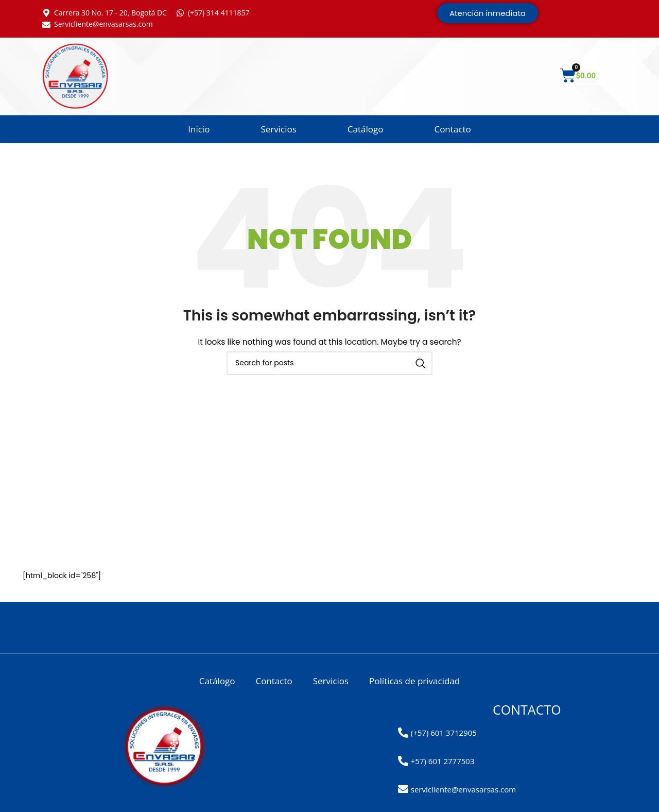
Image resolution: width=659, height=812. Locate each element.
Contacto (452, 129)
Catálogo (366, 129)
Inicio (199, 129)
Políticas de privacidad (414, 681)
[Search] (329, 363)
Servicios (278, 129)
